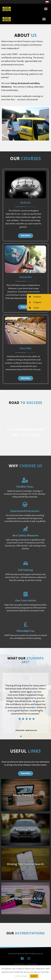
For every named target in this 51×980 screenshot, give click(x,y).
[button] (46, 9)
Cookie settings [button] (21, 976)
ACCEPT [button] (34, 976)
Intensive (26, 277)
